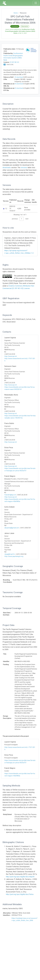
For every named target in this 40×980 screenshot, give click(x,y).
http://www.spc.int (11, 356)
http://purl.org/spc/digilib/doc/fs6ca (20, 894)
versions (24, 168)
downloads (7, 168)
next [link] (27, 219)
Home (16, 13)
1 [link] (22, 219)
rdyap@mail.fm (10, 554)
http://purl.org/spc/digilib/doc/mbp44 (20, 877)
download (19, 77)
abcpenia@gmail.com (12, 528)
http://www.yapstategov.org (14, 556)
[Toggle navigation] (36, 3)
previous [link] (15, 219)
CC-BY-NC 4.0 (14, 62)
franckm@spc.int (10, 495)
